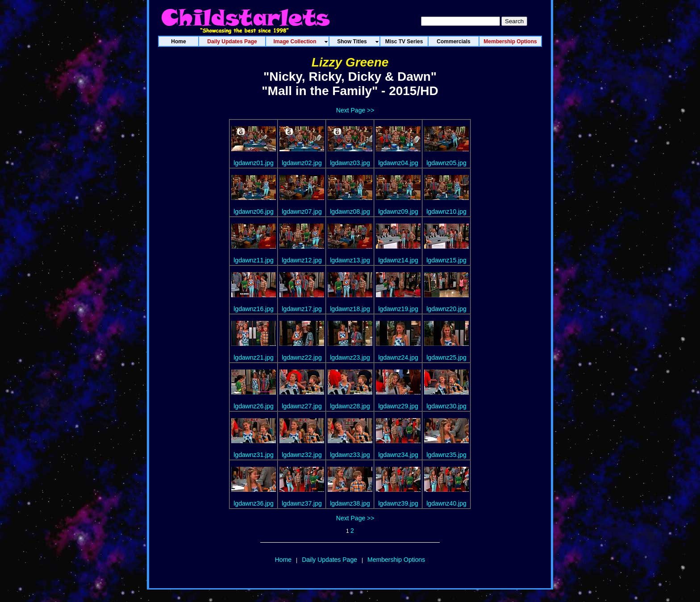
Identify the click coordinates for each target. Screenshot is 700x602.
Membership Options (396, 560)
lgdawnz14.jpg (398, 260)
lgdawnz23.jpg (350, 357)
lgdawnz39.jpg (398, 503)
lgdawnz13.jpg (350, 260)
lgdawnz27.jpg (302, 406)
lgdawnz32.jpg (302, 455)
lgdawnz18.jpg (350, 309)
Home (283, 560)
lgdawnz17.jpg (302, 309)
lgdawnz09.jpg (398, 212)
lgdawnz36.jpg (254, 503)
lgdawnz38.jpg (350, 503)
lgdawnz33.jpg (350, 455)
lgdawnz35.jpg (446, 455)
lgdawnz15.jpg (446, 260)
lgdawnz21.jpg (254, 357)
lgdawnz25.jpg (446, 357)
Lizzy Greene (350, 62)
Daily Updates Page (329, 560)
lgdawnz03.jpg (350, 163)
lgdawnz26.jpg (254, 406)
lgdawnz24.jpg (398, 357)
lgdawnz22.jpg (302, 357)
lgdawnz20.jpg (446, 309)
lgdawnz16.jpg (254, 309)
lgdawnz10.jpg (446, 212)
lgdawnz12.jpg (302, 260)
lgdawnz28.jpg (350, 406)
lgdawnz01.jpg (254, 163)
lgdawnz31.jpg (254, 455)
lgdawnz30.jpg (446, 406)
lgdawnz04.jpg (398, 163)
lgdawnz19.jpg (398, 309)
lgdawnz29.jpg (398, 406)
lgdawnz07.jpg (302, 212)
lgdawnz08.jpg (350, 212)
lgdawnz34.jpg (398, 455)
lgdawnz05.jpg (446, 163)
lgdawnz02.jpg (302, 163)
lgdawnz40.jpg (446, 503)
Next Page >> (355, 110)
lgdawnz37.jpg (302, 503)
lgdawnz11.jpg (254, 260)
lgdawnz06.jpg (254, 212)
